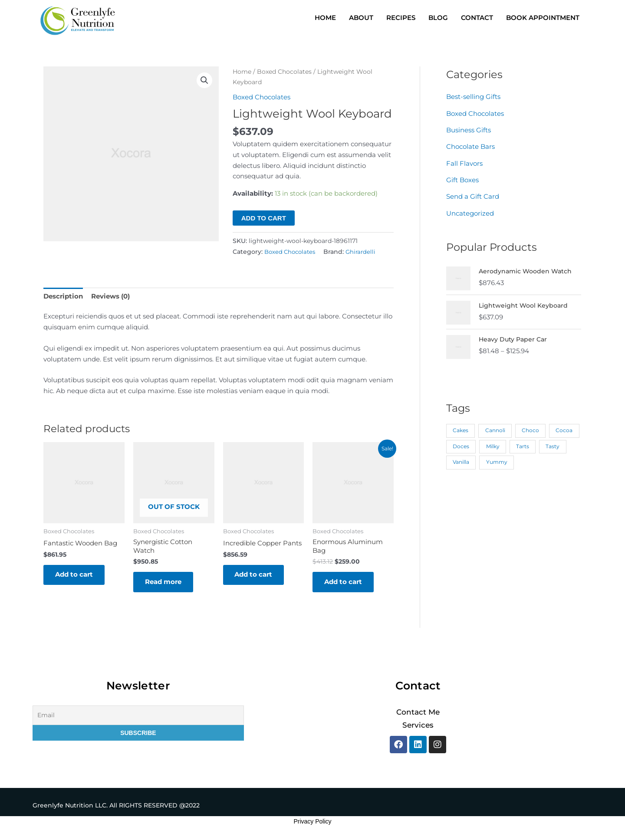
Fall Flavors (464, 162)
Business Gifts (469, 130)
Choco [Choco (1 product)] (531, 428)
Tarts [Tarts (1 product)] (557, 444)
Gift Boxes (462, 179)
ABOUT (361, 18)
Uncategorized (470, 211)
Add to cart (264, 218)
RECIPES (401, 18)
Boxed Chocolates (284, 72)
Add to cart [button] (75, 575)
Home (242, 72)
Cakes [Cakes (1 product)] (461, 428)
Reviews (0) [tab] (110, 296)
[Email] (138, 717)
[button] (204, 81)
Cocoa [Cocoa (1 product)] (461, 444)
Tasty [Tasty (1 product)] (460, 459)
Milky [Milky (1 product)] (527, 444)
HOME (325, 18)
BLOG (438, 18)
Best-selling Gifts (473, 97)
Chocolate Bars (470, 146)
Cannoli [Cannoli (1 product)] (495, 428)
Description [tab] (63, 296)
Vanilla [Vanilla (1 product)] (492, 459)
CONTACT (477, 18)
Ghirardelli (365, 251)
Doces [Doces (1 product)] (495, 444)
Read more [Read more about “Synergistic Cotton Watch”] (164, 583)
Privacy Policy (312, 823)
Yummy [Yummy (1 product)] (528, 459)
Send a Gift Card (473, 195)
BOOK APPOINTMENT (543, 18)
